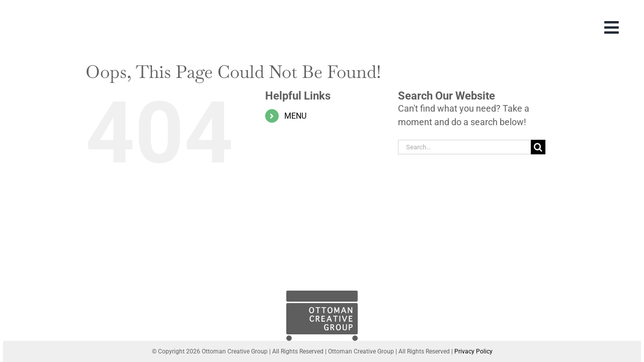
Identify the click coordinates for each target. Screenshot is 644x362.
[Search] (538, 147)
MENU (295, 116)
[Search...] (464, 147)
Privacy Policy (473, 351)
